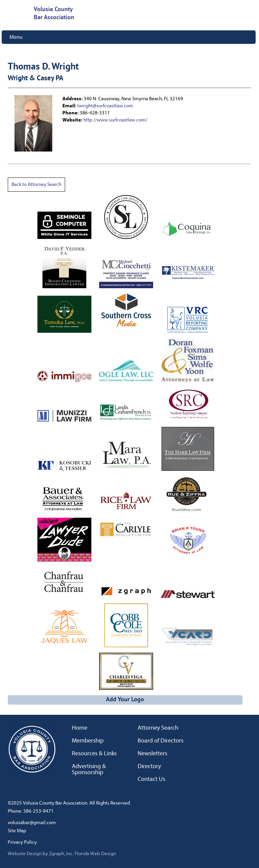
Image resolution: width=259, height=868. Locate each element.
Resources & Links (94, 754)
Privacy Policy (22, 842)
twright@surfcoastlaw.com (105, 106)
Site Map (17, 831)
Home (80, 728)
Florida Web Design (95, 854)
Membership (88, 741)
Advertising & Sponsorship (89, 769)
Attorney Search (158, 728)
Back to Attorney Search (36, 184)
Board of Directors (161, 741)
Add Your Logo (125, 700)
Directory (149, 766)
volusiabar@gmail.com (32, 823)
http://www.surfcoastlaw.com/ (115, 120)
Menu (16, 37)
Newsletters (152, 754)
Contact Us (151, 779)
